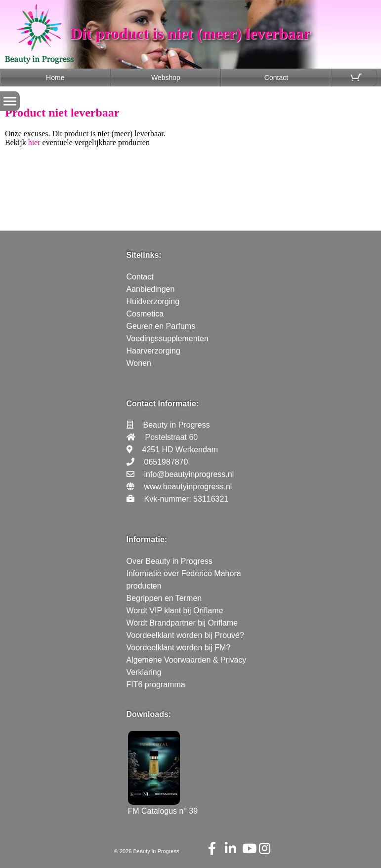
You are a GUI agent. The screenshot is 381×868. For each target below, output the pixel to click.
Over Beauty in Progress (169, 561)
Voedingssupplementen (168, 338)
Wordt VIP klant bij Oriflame (175, 611)
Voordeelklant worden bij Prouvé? (185, 635)
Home (55, 78)
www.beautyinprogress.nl (188, 487)
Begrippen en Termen (164, 598)
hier (34, 142)
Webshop (166, 78)
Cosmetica (145, 314)
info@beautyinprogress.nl (189, 474)
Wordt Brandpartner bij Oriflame (182, 623)
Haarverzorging (153, 351)
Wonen (139, 363)
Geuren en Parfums (161, 326)
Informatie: (147, 539)
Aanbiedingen (151, 289)
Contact (276, 78)
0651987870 (166, 462)
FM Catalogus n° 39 (163, 807)
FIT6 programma (156, 685)
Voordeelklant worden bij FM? (179, 648)
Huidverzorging (153, 301)
